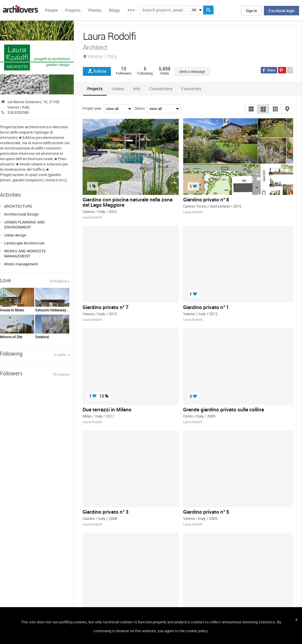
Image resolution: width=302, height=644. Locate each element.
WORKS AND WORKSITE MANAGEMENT (25, 253)
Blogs (114, 10)
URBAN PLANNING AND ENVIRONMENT (24, 225)
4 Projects (58, 281)
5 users (60, 354)
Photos (95, 10)
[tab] (95, 89)
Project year (92, 108)
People (51, 10)
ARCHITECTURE (18, 206)
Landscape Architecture (24, 243)
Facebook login (282, 11)
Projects (73, 10)
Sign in (251, 11)
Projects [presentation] (95, 89)
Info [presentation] (137, 89)
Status (140, 108)
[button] (251, 109)
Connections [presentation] (161, 89)
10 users (60, 374)
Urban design (15, 235)
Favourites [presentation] (191, 89)
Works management (21, 264)
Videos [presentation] (118, 89)
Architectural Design (21, 214)
